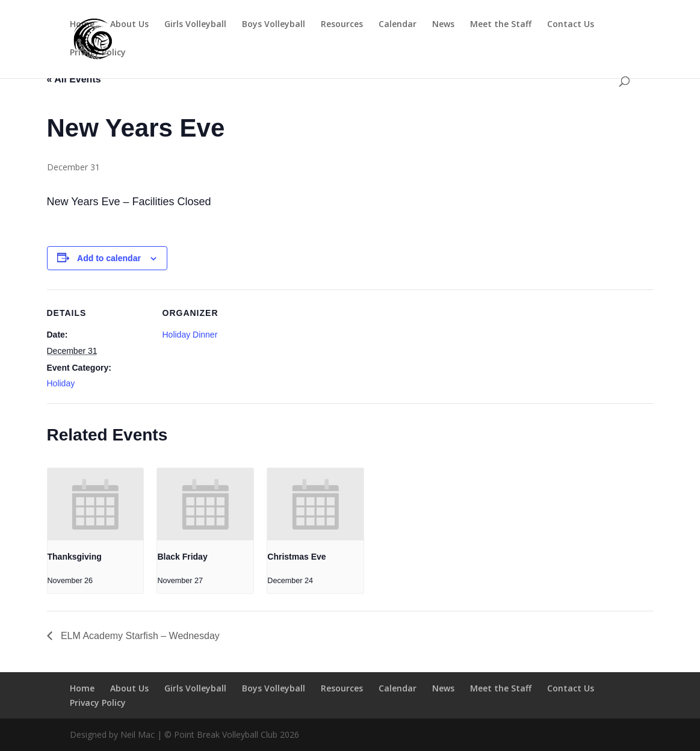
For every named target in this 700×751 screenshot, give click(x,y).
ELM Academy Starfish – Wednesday (139, 636)
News (443, 25)
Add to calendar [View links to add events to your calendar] (109, 258)
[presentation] (96, 504)
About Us (129, 25)
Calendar (398, 25)
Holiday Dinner (190, 335)
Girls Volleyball (195, 25)
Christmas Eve (296, 557)
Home (82, 25)
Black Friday (182, 557)
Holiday (61, 383)
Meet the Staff (501, 25)
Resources (342, 25)
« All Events (74, 79)
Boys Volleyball (274, 25)
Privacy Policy (98, 53)
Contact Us (571, 25)
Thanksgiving (75, 557)
